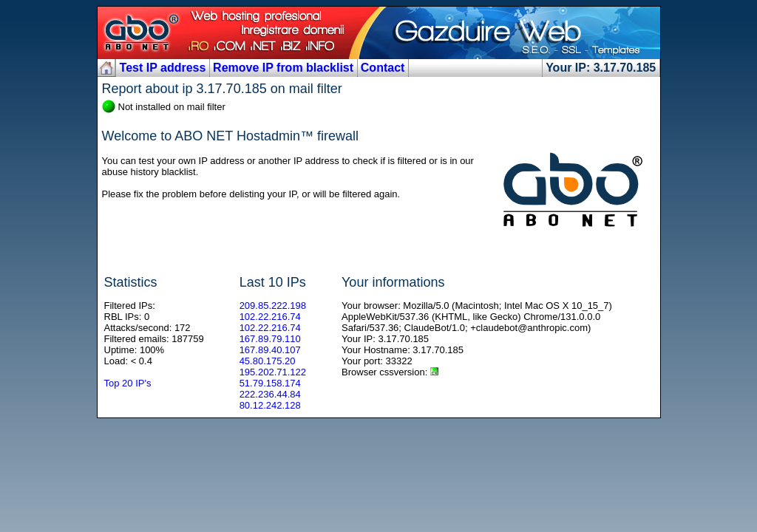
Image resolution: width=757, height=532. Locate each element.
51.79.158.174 (270, 383)
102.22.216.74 (270, 317)
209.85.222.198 (273, 306)
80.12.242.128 (270, 405)
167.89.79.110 (270, 339)
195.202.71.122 (273, 372)
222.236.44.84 (270, 394)
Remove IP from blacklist (283, 68)
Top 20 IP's (128, 383)
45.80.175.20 (268, 361)
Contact (383, 68)
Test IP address (163, 68)
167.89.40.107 (270, 350)
